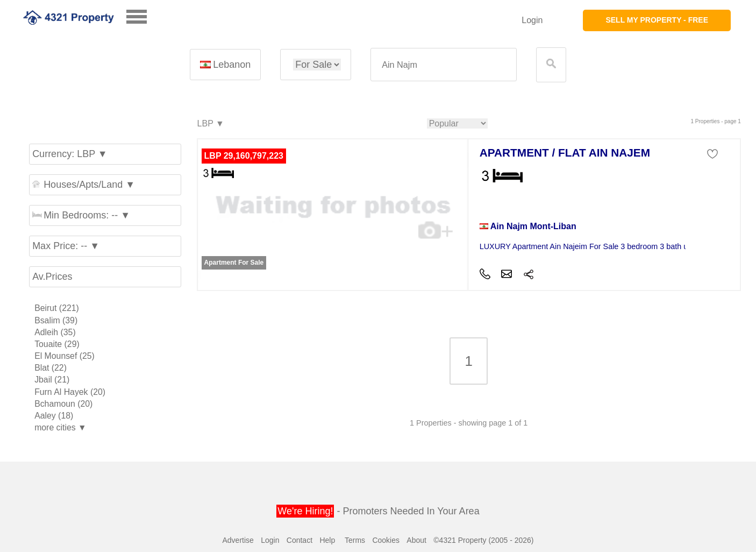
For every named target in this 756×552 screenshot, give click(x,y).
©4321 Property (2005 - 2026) (483, 540)
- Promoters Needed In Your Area (378, 511)
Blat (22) (51, 368)
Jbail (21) (52, 380)
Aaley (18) (54, 416)
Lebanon (225, 65)
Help (327, 540)
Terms (355, 540)
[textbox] (444, 65)
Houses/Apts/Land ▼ (84, 185)
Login (532, 20)
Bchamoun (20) (63, 404)
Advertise (238, 540)
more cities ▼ (60, 427)
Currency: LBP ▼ (70, 154)
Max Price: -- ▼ (66, 246)
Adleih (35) (55, 332)
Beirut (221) (57, 308)
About (416, 540)
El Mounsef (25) (65, 356)
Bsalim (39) (56, 320)
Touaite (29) (57, 344)
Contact (299, 540)
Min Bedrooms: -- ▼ (81, 215)
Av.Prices (52, 277)
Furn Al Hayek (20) (70, 392)
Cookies (386, 540)
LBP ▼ (210, 124)
